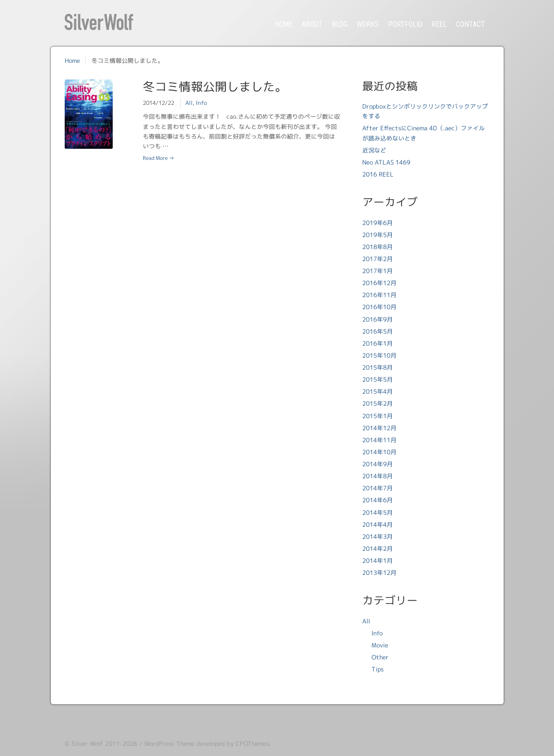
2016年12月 (379, 283)
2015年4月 (377, 391)
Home (72, 61)
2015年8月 (377, 367)
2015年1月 (377, 416)
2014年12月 (379, 428)
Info (201, 103)
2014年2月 (377, 549)
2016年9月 (377, 319)
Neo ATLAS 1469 (386, 162)
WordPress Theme (169, 744)
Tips (377, 669)
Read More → (158, 158)
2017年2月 (377, 259)
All (189, 103)
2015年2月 (377, 403)
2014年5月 (377, 512)
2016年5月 (377, 331)
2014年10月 (379, 452)
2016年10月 (379, 307)
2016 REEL (378, 174)
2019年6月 (377, 223)
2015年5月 (377, 379)
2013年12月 (379, 573)
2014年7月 (377, 488)
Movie (380, 645)
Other (380, 657)
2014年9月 (377, 464)
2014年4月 (377, 524)
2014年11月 (379, 440)
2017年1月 (377, 271)
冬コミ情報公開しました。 (215, 86)
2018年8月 (377, 247)
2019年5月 (377, 235)
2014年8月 (377, 476)
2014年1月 (377, 561)
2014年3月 (377, 537)
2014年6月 (377, 500)
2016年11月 (379, 295)
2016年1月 (377, 343)
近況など (374, 150)
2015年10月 (379, 355)
